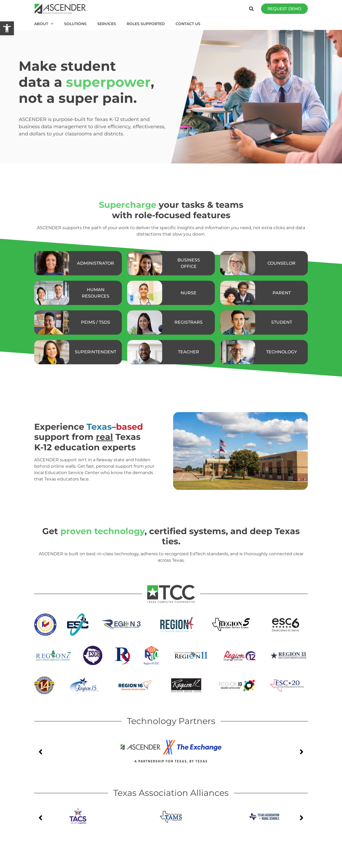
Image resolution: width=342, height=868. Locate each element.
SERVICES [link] (107, 24)
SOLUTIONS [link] (75, 24)
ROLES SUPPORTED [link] (146, 24)
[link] (7, 28)
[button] (251, 9)
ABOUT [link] (44, 24)
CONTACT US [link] (188, 24)
